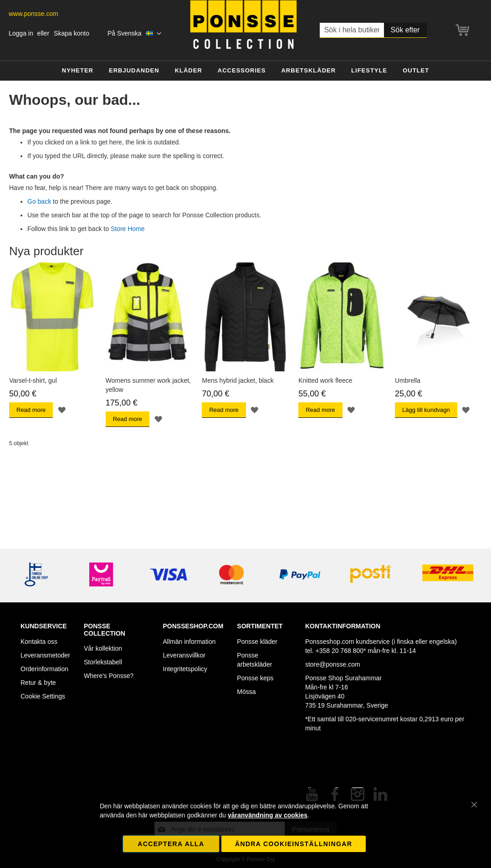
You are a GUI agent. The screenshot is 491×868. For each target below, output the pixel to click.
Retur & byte (38, 683)
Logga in (21, 33)
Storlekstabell (103, 662)
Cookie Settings (43, 696)
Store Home (128, 229)
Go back (39, 201)
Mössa (246, 692)
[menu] (245, 71)
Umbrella (408, 380)
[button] (135, 34)
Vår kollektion (103, 648)
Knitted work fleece (325, 380)
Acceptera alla (171, 844)
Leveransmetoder (45, 655)
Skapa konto (72, 33)
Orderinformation (44, 669)
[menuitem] (78, 71)
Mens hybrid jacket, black (238, 380)
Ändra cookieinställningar (294, 844)
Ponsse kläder (257, 642)
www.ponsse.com (33, 14)
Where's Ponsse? (109, 676)
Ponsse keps (255, 678)
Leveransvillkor (184, 655)
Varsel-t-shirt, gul (33, 380)
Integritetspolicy (185, 669)
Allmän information (189, 642)
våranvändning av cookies (268, 815)
